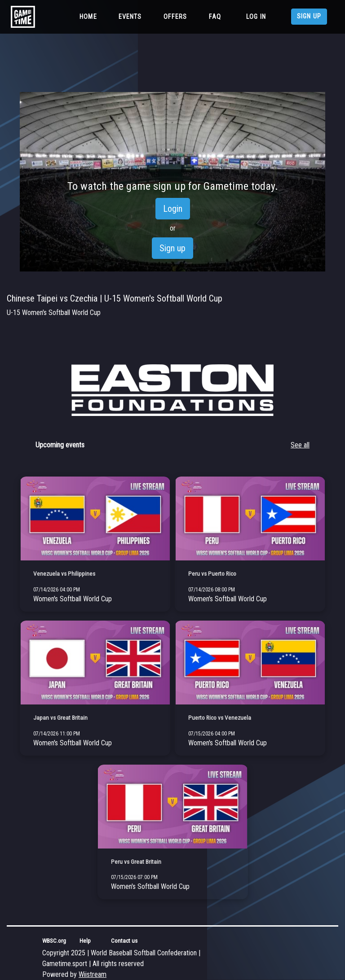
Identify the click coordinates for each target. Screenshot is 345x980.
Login (173, 209)
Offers (175, 17)
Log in (256, 17)
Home (90, 16)
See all (300, 445)
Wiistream (93, 974)
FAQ (215, 17)
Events (130, 17)
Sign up (309, 16)
